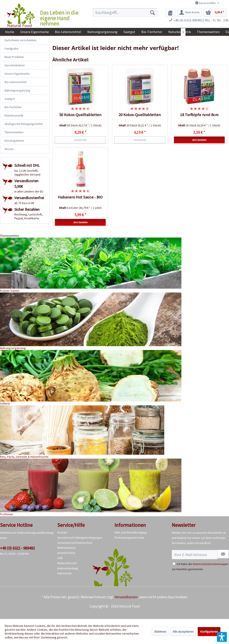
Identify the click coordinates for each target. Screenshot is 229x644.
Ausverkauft (80, 140)
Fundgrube (11, 48)
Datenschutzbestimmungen (210, 564)
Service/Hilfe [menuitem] (206, 3)
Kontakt (62, 532)
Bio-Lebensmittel (15, 82)
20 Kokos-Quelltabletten (140, 115)
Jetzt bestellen (199, 140)
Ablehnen (160, 632)
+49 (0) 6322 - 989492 (17, 548)
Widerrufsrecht (67, 563)
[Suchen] (152, 12)
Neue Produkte (14, 57)
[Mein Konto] (190, 12)
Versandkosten (126, 597)
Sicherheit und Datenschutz (75, 543)
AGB (60, 558)
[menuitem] (125, 12)
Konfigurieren (209, 632)
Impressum (64, 573)
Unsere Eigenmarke (17, 74)
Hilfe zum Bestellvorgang (131, 532)
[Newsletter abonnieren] (223, 554)
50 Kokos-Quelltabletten (80, 115)
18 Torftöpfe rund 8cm (199, 115)
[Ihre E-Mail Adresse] (195, 555)
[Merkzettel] (171, 12)
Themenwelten (14, 132)
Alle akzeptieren (183, 632)
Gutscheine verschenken (20, 40)
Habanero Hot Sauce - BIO (80, 197)
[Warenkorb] (215, 12)
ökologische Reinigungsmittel (24, 124)
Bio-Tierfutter (13, 107)
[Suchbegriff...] (125, 12)
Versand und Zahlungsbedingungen (80, 538)
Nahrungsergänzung (17, 90)
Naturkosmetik (14, 115)
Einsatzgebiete (14, 141)
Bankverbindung (68, 568)
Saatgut (10, 99)
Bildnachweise (66, 548)
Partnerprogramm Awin (129, 538)
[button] (222, 637)
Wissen (9, 149)
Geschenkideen (15, 65)
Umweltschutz (66, 553)
